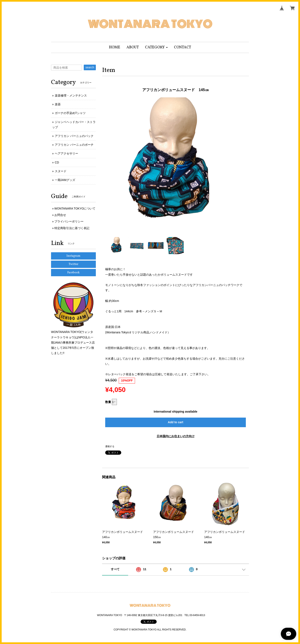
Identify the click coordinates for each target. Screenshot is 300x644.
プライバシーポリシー (69, 221)
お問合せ (60, 215)
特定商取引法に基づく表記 (72, 228)
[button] (156, 47)
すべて (115, 569)
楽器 (58, 104)
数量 (108, 402)
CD (57, 162)
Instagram (73, 256)
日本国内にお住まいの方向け (176, 436)
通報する (110, 446)
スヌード (61, 171)
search (90, 67)
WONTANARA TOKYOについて (75, 208)
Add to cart (176, 422)
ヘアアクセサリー (66, 153)
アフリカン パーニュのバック (74, 136)
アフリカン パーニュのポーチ (74, 145)
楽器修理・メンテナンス (71, 95)
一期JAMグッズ (65, 180)
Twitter (73, 264)
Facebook (73, 273)
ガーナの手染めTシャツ (70, 113)
